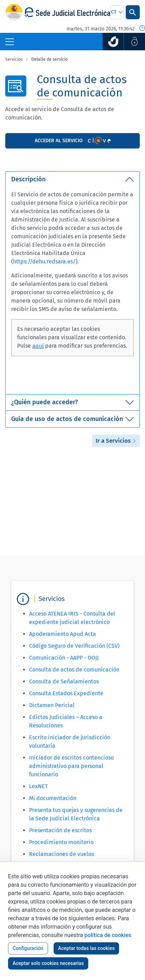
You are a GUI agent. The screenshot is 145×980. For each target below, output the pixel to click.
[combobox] (117, 12)
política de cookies (108, 935)
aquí (38, 346)
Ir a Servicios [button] (116, 441)
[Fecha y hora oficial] (142, 29)
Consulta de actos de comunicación (74, 670)
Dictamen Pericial (52, 705)
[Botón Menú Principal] (10, 42)
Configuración (28, 948)
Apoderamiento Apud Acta (63, 634)
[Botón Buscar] (133, 12)
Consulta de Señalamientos (64, 681)
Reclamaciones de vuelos (61, 854)
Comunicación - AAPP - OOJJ (64, 658)
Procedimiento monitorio (61, 842)
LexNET (38, 786)
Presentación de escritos (60, 830)
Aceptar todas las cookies (87, 948)
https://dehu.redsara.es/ (44, 262)
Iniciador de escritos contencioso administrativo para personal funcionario (71, 766)
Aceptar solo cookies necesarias (48, 963)
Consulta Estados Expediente (66, 693)
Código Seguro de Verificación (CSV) (74, 646)
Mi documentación (53, 798)
